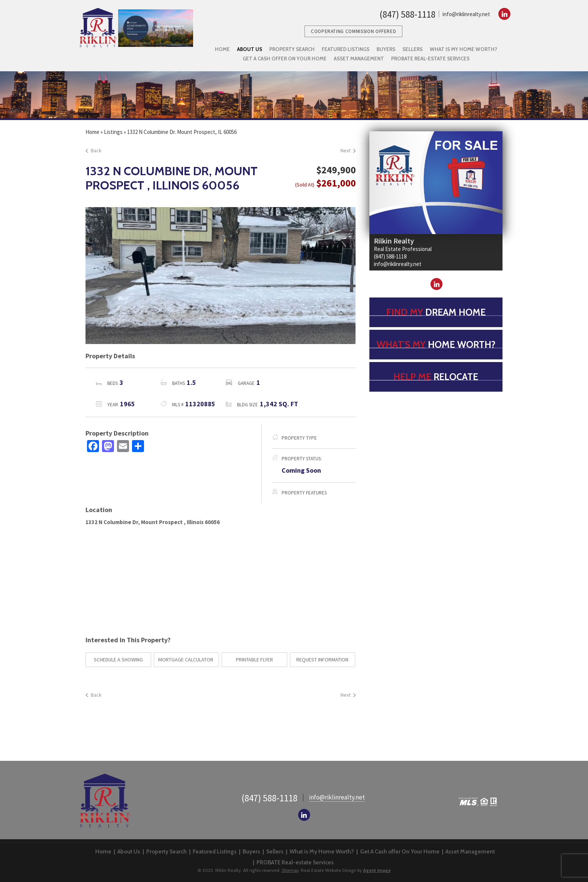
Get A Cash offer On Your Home (400, 852)
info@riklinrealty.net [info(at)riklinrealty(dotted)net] (466, 14)
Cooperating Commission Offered (354, 31)
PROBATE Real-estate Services (295, 862)
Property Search (166, 852)
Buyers (251, 852)
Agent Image (377, 870)
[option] (220, 276)
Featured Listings (215, 852)
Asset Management (470, 852)
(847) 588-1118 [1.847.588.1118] (407, 14)
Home (103, 852)
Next (348, 150)
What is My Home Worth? (322, 852)
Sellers (275, 852)
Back (94, 150)
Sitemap (290, 870)
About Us (129, 852)
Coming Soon (301, 470)
